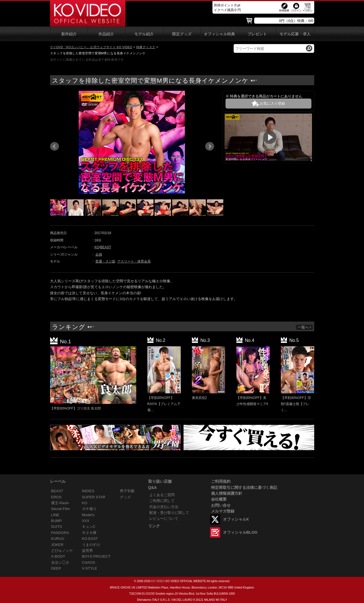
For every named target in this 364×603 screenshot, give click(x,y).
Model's (88, 515)
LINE (55, 515)
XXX (86, 521)
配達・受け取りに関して (169, 513)
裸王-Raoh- (60, 503)
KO (97, 247)
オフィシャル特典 (219, 34)
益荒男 (87, 551)
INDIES (88, 491)
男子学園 (127, 491)
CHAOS (89, 562)
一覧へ (305, 327)
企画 (99, 254)
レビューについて (164, 519)
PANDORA (60, 533)
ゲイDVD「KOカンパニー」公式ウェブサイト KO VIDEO (91, 47)
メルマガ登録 (223, 511)
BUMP (57, 521)
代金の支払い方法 (164, 507)
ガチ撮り (89, 509)
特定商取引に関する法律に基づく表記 (244, 487)
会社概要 (219, 499)
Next (210, 146)
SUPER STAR (94, 497)
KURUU (58, 539)
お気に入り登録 (272, 103)
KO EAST (90, 539)
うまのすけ (91, 545)
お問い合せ (221, 505)
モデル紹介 (144, 34)
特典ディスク (146, 47)
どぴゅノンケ (62, 551)
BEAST (106, 247)
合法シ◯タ (60, 562)
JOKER (57, 545)
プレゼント (257, 34)
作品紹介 (106, 34)
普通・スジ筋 (105, 261)
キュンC (89, 527)
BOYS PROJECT (96, 556)
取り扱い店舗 (160, 481)
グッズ (125, 497)
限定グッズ (182, 34)
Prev (55, 146)
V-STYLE (90, 568)
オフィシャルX (236, 519)
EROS (56, 497)
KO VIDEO (158, 581)
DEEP (56, 568)
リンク (154, 526)
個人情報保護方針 (227, 493)
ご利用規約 (221, 481)
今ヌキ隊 (89, 533)
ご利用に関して (162, 501)
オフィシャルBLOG (240, 532)
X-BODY (58, 556)
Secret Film (61, 509)
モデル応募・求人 (295, 34)
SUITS (57, 527)
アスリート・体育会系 (134, 261)
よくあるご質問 (162, 495)
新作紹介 (69, 34)
